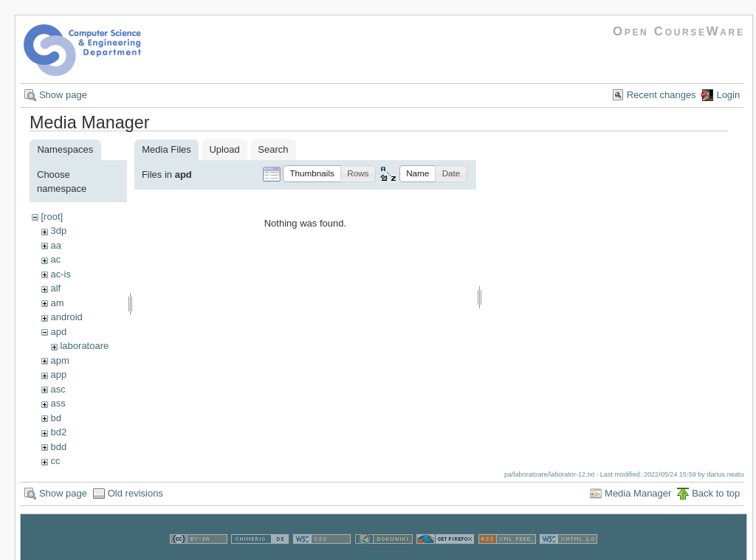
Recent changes (661, 95)
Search (273, 149)
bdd (58, 447)
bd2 (58, 432)
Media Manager (638, 493)
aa (55, 245)
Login (728, 95)
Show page (63, 95)
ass (58, 403)
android (66, 317)
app (58, 374)
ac (55, 259)
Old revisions (135, 493)
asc (58, 389)
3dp (58, 231)
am (57, 303)
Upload (224, 149)
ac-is (60, 274)
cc (55, 461)
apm (59, 360)
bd (55, 418)
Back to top (716, 493)
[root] (52, 217)
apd (58, 332)
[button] (312, 174)
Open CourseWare (679, 31)
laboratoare (84, 346)
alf (55, 288)
